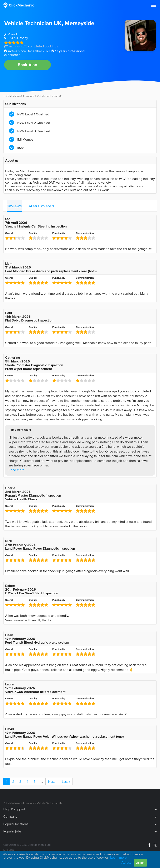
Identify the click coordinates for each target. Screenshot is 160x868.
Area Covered (41, 206)
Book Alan (28, 65)
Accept (140, 863)
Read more (16, 470)
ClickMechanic (12, 96)
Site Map (9, 850)
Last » (66, 781)
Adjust (126, 862)
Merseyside (79, 23)
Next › (52, 781)
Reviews (14, 206)
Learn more (118, 857)
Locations (29, 96)
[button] (154, 5)
